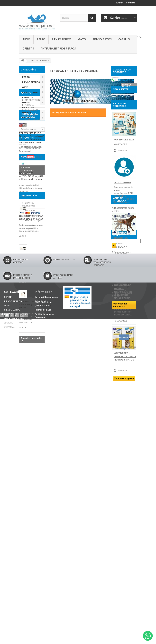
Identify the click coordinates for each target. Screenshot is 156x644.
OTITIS (39, 281)
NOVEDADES (28, 302)
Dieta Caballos (119, 455)
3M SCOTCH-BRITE (35, 135)
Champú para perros (122, 441)
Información (29, 497)
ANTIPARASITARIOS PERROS (58, 49)
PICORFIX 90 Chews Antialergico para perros (31, 404)
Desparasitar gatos (122, 450)
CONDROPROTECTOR (32, 286)
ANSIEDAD (26, 279)
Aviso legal (30, 511)
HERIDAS (26, 269)
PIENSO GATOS (102, 39)
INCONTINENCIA (29, 259)
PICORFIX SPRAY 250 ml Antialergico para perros (32, 449)
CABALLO (124, 39)
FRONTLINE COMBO (31, 254)
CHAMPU (25, 274)
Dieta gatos (118, 460)
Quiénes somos (32, 515)
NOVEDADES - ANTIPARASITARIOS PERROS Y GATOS (125, 381)
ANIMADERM (31, 145)
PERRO (41, 39)
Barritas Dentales (30, 264)
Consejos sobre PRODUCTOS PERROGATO (120, 487)
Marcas (26, 129)
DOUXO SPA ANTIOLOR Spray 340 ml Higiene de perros (31, 321)
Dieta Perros (118, 465)
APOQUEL (30, 150)
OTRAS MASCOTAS (28, 105)
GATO (82, 39)
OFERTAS (28, 49)
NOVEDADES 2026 (124, 164)
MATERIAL (28, 118)
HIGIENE (27, 112)
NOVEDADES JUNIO (121, 265)
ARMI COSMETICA (34, 154)
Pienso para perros (122, 469)
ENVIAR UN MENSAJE (127, 87)
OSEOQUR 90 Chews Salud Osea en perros (31, 362)
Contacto (131, 3)
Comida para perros (122, 446)
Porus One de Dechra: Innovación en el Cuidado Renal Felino (123, 316)
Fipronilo (25, 291)
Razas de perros (120, 474)
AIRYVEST (30, 140)
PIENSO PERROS (62, 39)
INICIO (26, 39)
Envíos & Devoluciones (46, 610)
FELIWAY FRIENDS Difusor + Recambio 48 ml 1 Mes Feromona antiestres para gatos (32, 199)
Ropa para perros (121, 479)
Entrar (119, 3)
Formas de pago (33, 520)
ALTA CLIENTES (122, 207)
